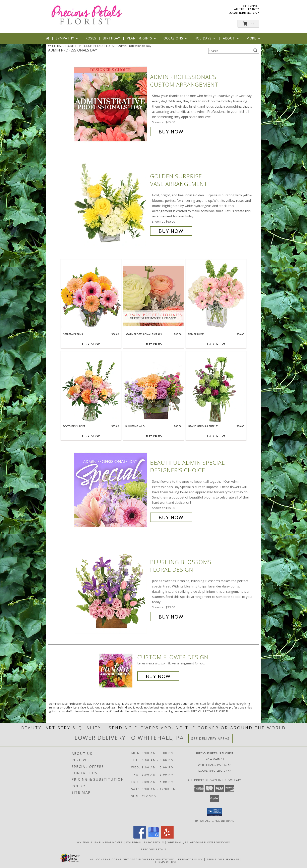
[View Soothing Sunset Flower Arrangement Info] (91, 388)
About (231, 38)
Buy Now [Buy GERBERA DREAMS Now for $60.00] (91, 344)
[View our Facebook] (140, 837)
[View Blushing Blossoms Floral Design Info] (111, 589)
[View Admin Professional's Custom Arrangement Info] (111, 104)
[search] (255, 50)
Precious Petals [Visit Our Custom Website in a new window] (153, 849)
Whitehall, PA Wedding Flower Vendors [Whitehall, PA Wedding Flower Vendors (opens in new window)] (199, 842)
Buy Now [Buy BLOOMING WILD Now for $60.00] (153, 436)
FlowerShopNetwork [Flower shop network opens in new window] (156, 859)
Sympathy (67, 38)
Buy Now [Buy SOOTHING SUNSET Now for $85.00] (91, 436)
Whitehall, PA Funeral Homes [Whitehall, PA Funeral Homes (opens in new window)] (100, 842)
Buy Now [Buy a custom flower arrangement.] (158, 676)
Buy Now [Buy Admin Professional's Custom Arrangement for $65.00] (171, 132)
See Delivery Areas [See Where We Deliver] (210, 738)
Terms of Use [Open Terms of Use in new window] (166, 862)
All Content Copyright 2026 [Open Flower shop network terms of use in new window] (114, 859)
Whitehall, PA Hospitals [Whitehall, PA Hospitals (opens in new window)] (145, 842)
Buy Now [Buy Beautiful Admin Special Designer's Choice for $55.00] (171, 517)
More (254, 38)
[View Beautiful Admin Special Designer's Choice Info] (111, 490)
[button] (248, 24)
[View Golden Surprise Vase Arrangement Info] (111, 204)
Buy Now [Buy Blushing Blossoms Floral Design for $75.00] (171, 617)
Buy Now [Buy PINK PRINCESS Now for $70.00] (216, 344)
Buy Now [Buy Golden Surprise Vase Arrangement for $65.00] (171, 231)
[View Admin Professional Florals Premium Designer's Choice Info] (153, 296)
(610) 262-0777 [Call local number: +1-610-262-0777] (249, 13)
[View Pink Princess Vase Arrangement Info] (216, 296)
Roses (91, 38)
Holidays (205, 38)
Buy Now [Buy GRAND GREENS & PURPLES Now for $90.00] (216, 436)
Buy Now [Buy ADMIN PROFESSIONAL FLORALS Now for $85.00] (153, 344)
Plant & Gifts (142, 38)
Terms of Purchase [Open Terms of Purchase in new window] (223, 859)
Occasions (176, 38)
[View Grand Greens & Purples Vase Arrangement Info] (216, 388)
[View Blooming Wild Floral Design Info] (153, 388)
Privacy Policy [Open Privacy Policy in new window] (191, 859)
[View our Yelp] (167, 837)
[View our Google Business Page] (153, 837)
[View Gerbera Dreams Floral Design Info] (91, 296)
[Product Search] (230, 51)
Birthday (111, 38)
